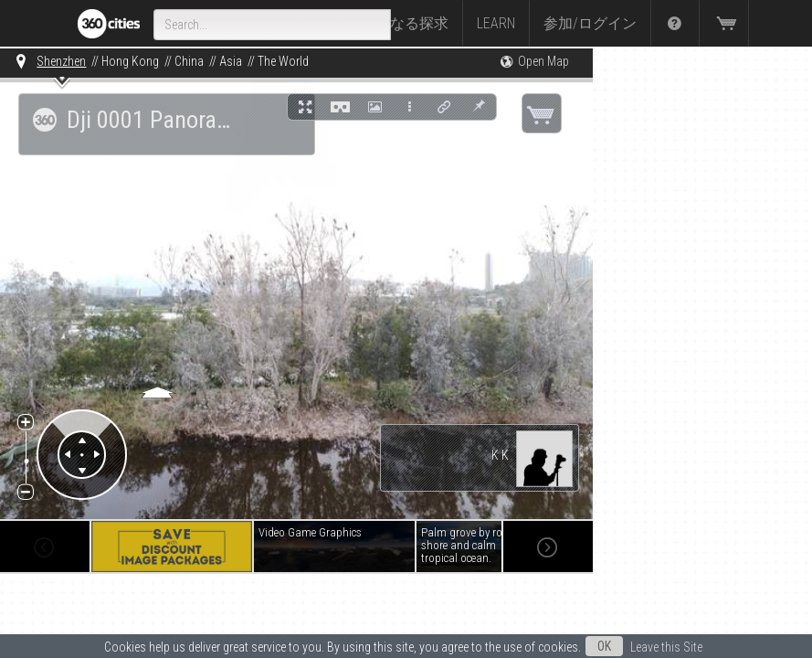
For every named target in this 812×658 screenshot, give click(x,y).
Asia (231, 61)
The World (283, 61)
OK (604, 646)
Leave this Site (666, 647)
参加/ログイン (590, 23)
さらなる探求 (405, 23)
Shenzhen (61, 61)
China (189, 61)
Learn (496, 23)
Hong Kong (130, 61)
